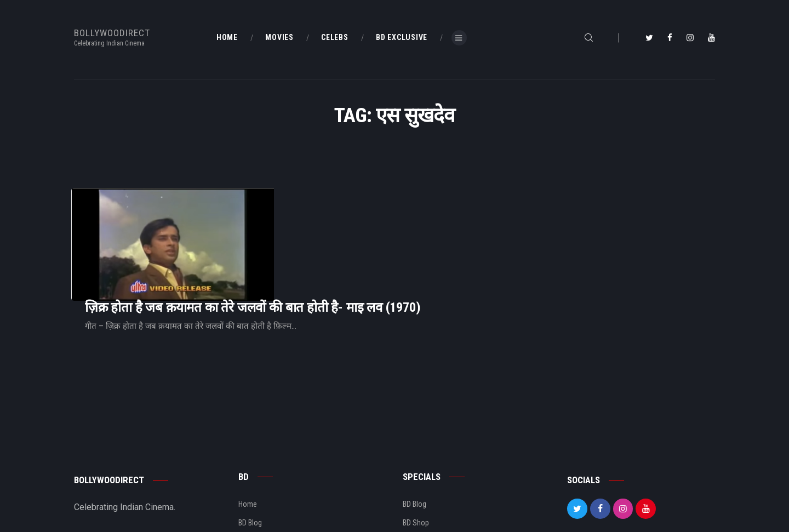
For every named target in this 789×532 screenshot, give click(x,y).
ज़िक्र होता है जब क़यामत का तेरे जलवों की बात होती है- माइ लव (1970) (390, 217)
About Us (253, 474)
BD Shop (416, 455)
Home (248, 437)
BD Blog (250, 455)
